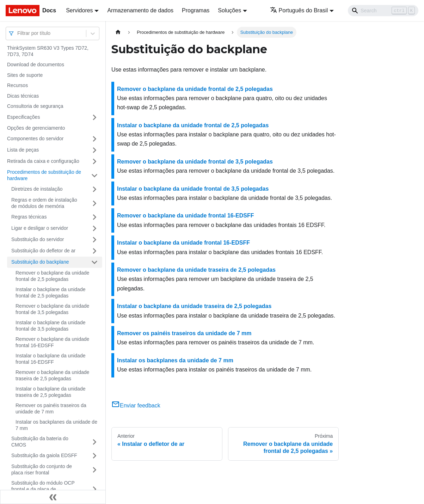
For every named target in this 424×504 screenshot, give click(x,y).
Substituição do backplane (40, 262)
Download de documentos (36, 64)
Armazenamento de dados (140, 10)
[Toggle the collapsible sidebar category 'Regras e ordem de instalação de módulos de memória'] (94, 203)
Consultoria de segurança (35, 106)
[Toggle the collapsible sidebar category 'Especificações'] (94, 117)
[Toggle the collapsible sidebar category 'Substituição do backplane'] (94, 262)
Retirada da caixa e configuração (43, 161)
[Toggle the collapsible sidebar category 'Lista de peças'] (94, 150)
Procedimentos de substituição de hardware (44, 175)
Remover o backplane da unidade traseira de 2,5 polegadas (52, 375)
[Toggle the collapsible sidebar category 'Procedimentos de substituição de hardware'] (94, 175)
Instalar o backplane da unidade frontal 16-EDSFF (50, 359)
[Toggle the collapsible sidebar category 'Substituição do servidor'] (94, 240)
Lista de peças (23, 150)
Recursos (17, 85)
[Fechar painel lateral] (53, 497)
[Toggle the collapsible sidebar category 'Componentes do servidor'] (94, 139)
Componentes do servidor (35, 139)
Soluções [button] (229, 10)
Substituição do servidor (38, 239)
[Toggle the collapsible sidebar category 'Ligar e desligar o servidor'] (94, 228)
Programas (196, 10)
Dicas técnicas (23, 96)
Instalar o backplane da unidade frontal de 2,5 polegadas (50, 293)
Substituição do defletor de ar (43, 251)
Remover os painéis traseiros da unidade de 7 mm (51, 408)
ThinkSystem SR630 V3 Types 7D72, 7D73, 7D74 (48, 51)
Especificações (23, 117)
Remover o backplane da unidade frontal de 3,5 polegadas (52, 309)
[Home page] (118, 32)
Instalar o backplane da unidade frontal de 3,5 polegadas (50, 326)
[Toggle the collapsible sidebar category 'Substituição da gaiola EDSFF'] (94, 456)
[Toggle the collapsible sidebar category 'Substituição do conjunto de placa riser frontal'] (94, 470)
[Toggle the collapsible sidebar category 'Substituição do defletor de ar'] (94, 251)
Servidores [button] (79, 10)
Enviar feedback (136, 405)
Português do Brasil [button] (299, 10)
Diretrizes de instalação (37, 189)
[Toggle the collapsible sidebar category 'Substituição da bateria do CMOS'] (94, 442)
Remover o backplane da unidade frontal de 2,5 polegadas (52, 276)
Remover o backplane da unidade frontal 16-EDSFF (52, 342)
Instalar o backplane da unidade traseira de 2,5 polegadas (50, 392)
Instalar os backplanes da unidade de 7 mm (56, 425)
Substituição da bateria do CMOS (40, 442)
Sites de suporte (25, 75)
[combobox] (18, 33)
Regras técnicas (29, 217)
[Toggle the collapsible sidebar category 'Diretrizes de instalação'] (94, 189)
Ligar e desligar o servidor (40, 228)
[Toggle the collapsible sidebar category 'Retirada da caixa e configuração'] (94, 161)
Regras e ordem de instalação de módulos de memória (44, 203)
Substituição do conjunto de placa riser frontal (42, 469)
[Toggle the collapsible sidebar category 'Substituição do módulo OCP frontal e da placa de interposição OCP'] (94, 489)
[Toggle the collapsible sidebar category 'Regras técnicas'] (94, 217)
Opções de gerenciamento (36, 128)
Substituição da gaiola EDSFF (44, 455)
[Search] (383, 11)
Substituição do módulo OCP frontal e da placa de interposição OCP (43, 489)
